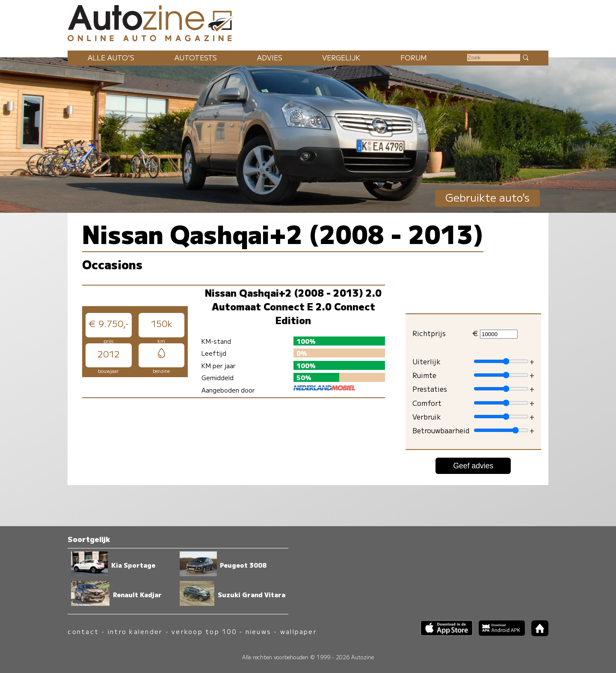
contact (83, 631)
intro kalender (135, 631)
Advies (270, 57)
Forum (414, 57)
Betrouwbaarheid (441, 430)
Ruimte (424, 375)
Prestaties (430, 389)
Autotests (196, 57)
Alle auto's (111, 57)
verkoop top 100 (204, 631)
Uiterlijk (426, 361)
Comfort (427, 403)
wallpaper (299, 631)
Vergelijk (341, 57)
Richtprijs (429, 333)
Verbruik (427, 417)
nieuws (258, 631)
